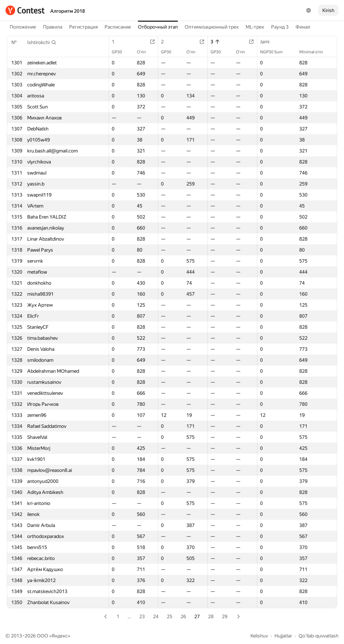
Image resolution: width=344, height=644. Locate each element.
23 (142, 616)
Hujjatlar (283, 636)
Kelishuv (259, 636)
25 (170, 616)
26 (183, 616)
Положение (23, 27)
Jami (268, 42)
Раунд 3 (280, 27)
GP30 (120, 52)
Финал (303, 27)
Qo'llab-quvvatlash (319, 636)
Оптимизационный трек (212, 27)
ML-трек (255, 27)
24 (156, 616)
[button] (42, 42)
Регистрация (83, 27)
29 (225, 616)
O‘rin (145, 52)
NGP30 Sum (275, 52)
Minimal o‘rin (315, 52)
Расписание (118, 27)
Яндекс (60, 636)
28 (211, 616)
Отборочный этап (158, 27)
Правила (53, 27)
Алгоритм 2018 (68, 11)
